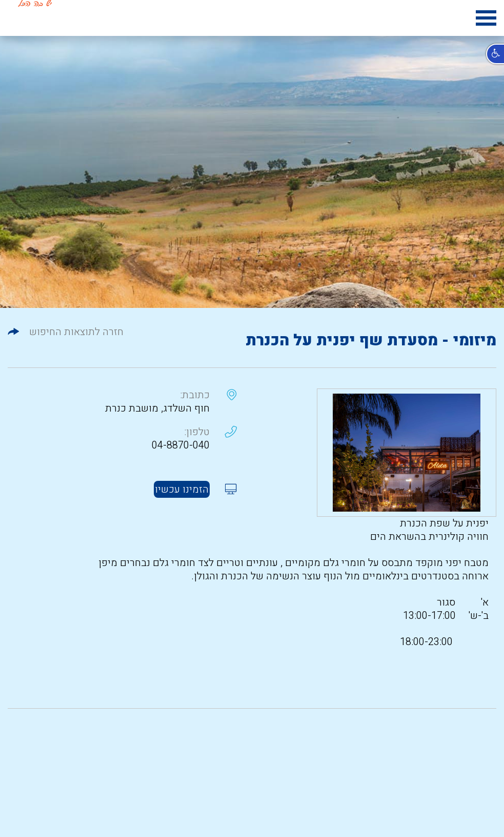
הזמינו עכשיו (182, 489)
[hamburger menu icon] (486, 20)
